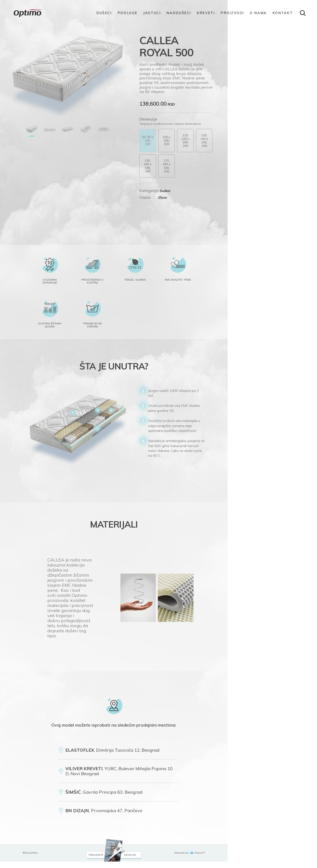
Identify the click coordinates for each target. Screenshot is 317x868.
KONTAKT (283, 13)
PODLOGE (128, 13)
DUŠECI (104, 13)
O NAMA (258, 13)
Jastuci (152, 13)
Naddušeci (179, 13)
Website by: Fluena (269, 859)
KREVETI (206, 13)
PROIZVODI (232, 13)
